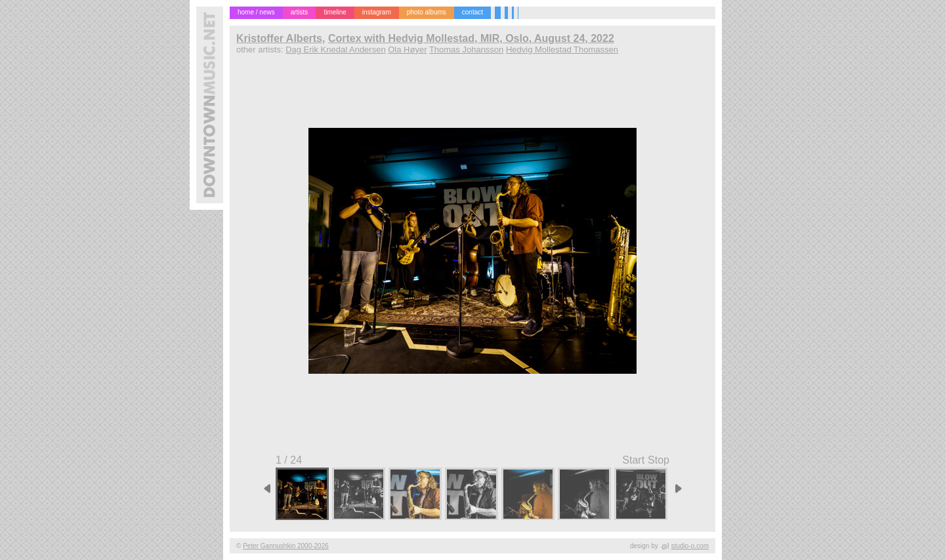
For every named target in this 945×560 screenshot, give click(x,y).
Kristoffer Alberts (279, 38)
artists (300, 12)
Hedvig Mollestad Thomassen (562, 50)
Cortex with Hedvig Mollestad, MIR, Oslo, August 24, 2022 (471, 38)
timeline (335, 12)
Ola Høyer (407, 50)
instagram (377, 12)
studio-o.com (690, 546)
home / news (256, 12)
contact (472, 12)
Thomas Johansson (466, 50)
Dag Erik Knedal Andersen (335, 50)
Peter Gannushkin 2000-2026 (286, 546)
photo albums (427, 12)
